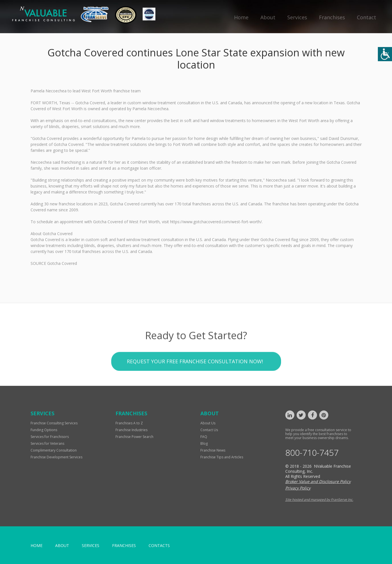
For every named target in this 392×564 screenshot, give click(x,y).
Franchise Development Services (56, 457)
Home (241, 17)
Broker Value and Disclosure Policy (318, 481)
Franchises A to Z (129, 423)
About (268, 17)
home (37, 545)
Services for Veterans (47, 443)
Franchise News (213, 450)
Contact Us (209, 430)
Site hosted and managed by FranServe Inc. (319, 500)
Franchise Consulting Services (54, 423)
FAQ (204, 437)
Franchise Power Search (134, 437)
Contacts (159, 545)
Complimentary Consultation (54, 450)
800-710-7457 (312, 453)
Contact (367, 17)
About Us (208, 423)
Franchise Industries (131, 430)
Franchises (332, 17)
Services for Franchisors (50, 437)
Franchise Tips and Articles (222, 457)
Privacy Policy (298, 488)
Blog (204, 443)
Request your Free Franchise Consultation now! (195, 378)
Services (297, 17)
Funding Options (44, 430)
